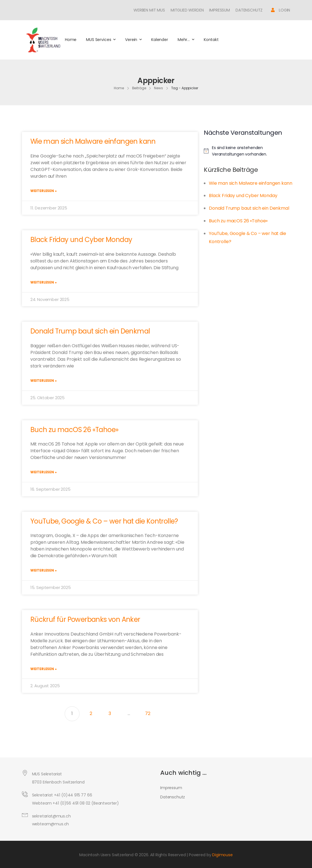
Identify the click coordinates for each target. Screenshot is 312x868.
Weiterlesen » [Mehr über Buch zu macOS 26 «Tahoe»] (44, 472)
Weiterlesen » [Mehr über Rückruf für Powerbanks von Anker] (44, 669)
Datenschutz (249, 10)
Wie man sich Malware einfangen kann (93, 141)
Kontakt (211, 40)
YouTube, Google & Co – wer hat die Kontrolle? (104, 521)
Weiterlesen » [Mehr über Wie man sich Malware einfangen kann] (44, 191)
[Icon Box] (281, 10)
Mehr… (184, 40)
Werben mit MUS (149, 10)
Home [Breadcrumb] (119, 88)
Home (71, 40)
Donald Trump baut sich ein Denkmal (90, 331)
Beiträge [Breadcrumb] (139, 88)
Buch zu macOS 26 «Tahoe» (74, 430)
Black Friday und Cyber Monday (81, 240)
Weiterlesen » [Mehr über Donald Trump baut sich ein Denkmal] (44, 381)
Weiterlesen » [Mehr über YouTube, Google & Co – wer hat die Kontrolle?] (44, 570)
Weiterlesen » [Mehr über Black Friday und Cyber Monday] (44, 282)
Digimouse (222, 855)
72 (150, 712)
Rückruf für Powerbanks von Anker (85, 619)
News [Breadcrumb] (159, 88)
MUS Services (99, 40)
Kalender (160, 40)
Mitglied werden (187, 10)
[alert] (249, 151)
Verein (131, 40)
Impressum (220, 10)
